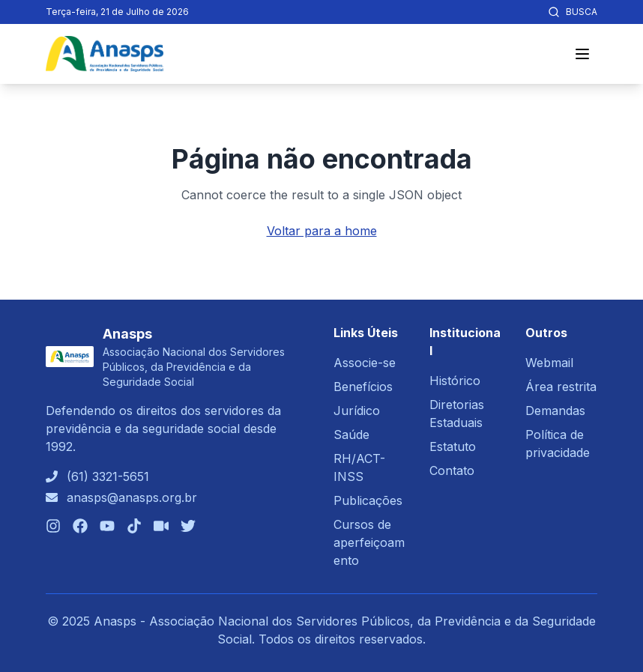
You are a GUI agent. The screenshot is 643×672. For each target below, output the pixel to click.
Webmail (549, 363)
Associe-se (365, 363)
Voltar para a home (322, 231)
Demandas (555, 411)
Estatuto (453, 447)
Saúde (351, 435)
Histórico (455, 381)
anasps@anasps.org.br (132, 497)
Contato (452, 470)
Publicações (368, 500)
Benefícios (363, 387)
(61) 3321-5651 (108, 476)
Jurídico (357, 411)
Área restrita (561, 387)
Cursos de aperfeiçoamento (369, 542)
